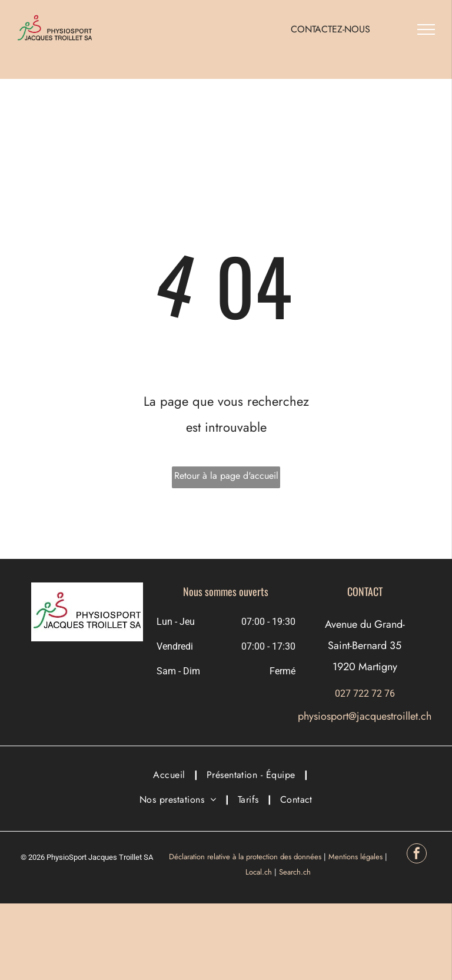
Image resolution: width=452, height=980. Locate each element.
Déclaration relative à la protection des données (245, 857)
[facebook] (417, 855)
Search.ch (295, 872)
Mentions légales (355, 857)
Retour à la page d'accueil (226, 476)
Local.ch (259, 872)
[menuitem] (171, 775)
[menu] (426, 29)
